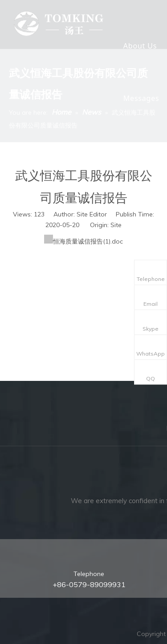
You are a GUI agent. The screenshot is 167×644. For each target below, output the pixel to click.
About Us (140, 46)
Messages (141, 98)
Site (116, 225)
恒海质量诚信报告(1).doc (88, 241)
